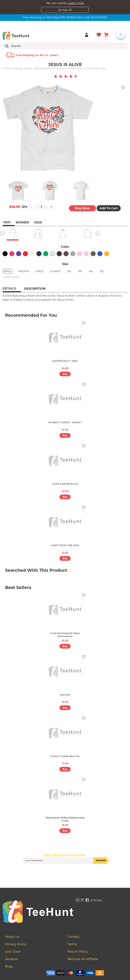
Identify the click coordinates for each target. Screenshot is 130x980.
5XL (102, 271)
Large (39, 271)
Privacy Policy (16, 944)
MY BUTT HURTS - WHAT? (65, 422)
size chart (11, 277)
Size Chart (13, 952)
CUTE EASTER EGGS (65, 484)
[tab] (12, 289)
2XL (69, 271)
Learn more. (76, 3)
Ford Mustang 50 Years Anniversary (65, 635)
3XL (80, 271)
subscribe (101, 860)
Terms (72, 944)
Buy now (82, 208)
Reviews (11, 959)
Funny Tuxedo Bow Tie (65, 756)
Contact (74, 937)
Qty (25, 207)
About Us (12, 937)
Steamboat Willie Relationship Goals (65, 819)
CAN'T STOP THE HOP (65, 545)
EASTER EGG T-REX (65, 361)
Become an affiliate (83, 959)
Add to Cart (109, 208)
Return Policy (78, 952)
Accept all (65, 10)
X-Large (55, 271)
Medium (24, 271)
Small (8, 271)
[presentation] (65, 872)
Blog (9, 966)
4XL (91, 271)
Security (65, 695)
